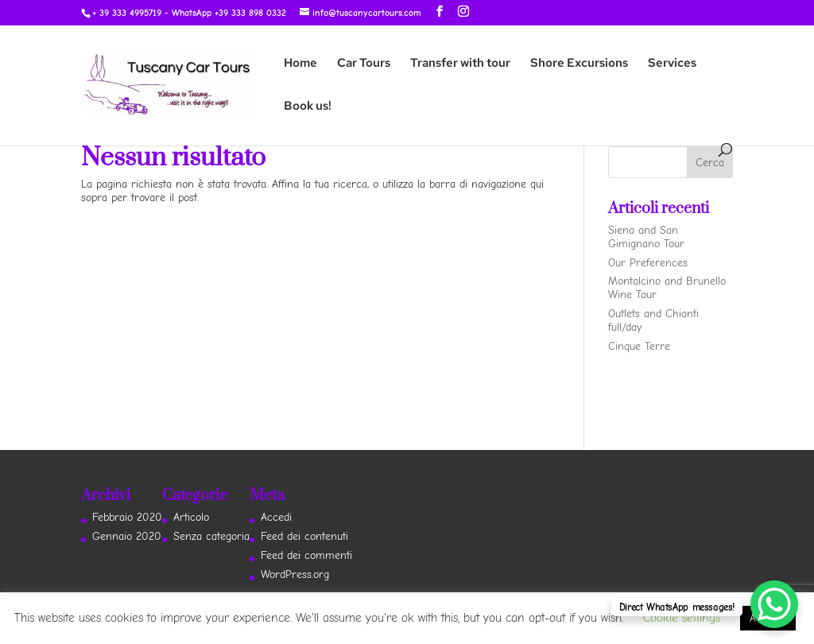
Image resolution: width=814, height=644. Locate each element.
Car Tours (364, 64)
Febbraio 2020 (127, 517)
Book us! (308, 107)
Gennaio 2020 (127, 536)
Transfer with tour (460, 64)
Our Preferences (648, 263)
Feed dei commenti (306, 555)
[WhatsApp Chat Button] (774, 604)
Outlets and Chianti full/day (653, 320)
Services (672, 64)
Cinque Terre (639, 346)
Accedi (276, 517)
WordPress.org (295, 574)
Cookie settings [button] (682, 618)
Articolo (191, 517)
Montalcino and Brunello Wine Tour (667, 288)
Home (300, 64)
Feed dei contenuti (304, 536)
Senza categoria (211, 536)
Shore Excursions (579, 64)
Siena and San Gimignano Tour (646, 237)
